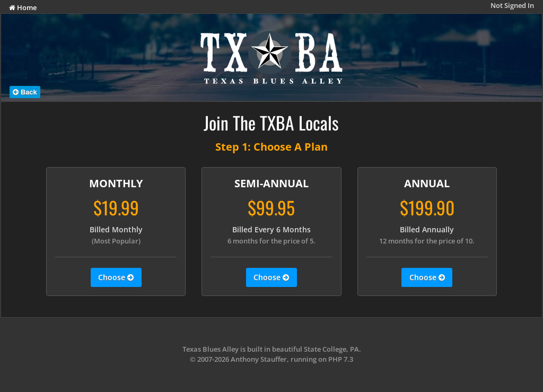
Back (25, 92)
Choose (116, 277)
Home (23, 7)
